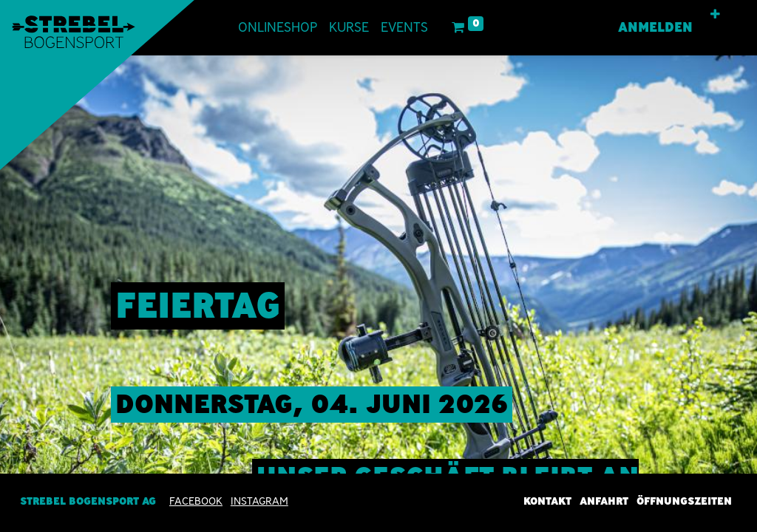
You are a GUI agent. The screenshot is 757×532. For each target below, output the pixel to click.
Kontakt (547, 501)
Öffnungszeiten (684, 501)
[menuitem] (278, 28)
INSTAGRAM (259, 501)
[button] (715, 15)
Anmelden (655, 27)
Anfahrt (604, 501)
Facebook (196, 501)
